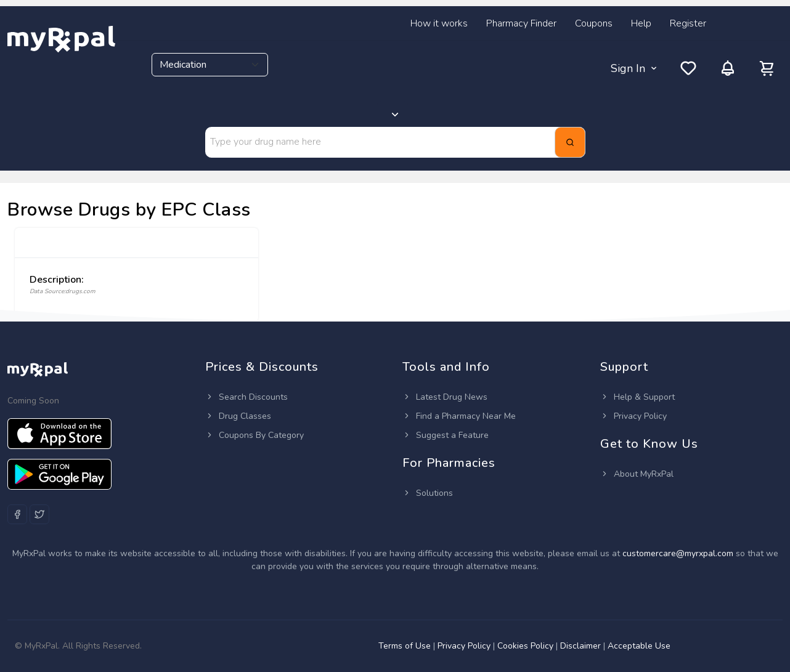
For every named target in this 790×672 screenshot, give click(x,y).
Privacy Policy (633, 416)
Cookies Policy (525, 646)
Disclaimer (580, 646)
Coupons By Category (255, 435)
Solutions (428, 493)
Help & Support (637, 397)
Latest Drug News (445, 397)
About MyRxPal (637, 474)
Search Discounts (246, 397)
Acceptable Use (639, 646)
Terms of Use (405, 646)
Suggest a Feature (446, 435)
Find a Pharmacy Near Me (459, 416)
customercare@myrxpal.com (679, 553)
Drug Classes (238, 416)
